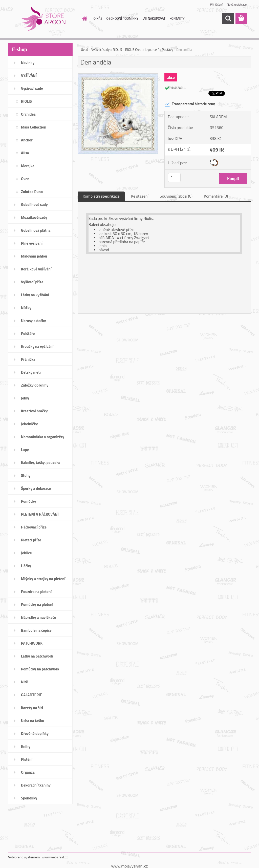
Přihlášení (216, 4)
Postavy (167, 50)
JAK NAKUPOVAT (154, 18)
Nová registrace (237, 4)
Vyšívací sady (100, 50)
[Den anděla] (118, 76)
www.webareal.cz (55, 857)
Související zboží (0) (176, 196)
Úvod (84, 50)
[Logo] (43, 19)
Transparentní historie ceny (190, 104)
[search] (228, 18)
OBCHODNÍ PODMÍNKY (122, 18)
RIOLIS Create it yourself (142, 50)
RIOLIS (117, 50)
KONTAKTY (177, 18)
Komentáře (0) (216, 196)
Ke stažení (140, 196)
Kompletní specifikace (101, 196)
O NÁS (98, 18)
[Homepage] (84, 18)
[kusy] (174, 177)
